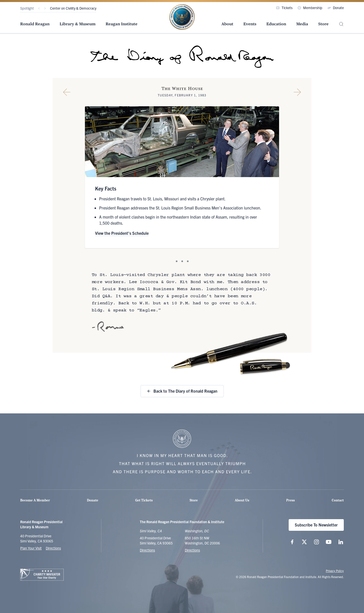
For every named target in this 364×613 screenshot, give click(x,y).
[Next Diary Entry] (297, 92)
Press (290, 500)
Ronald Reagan (35, 24)
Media (302, 24)
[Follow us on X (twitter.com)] (304, 542)
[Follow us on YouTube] (329, 542)
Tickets (284, 8)
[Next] (45, 8)
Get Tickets (144, 500)
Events (250, 24)
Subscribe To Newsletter (316, 525)
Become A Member (35, 500)
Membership (310, 8)
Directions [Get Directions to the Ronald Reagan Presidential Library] (147, 550)
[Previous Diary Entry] (67, 92)
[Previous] (39, 8)
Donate (336, 8)
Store (323, 24)
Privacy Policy (335, 571)
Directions (53, 548)
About (227, 24)
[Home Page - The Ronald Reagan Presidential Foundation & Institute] (182, 17)
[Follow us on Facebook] (292, 542)
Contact (338, 500)
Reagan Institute (122, 24)
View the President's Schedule (122, 233)
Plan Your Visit (31, 548)
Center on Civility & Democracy (73, 8)
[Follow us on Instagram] (316, 542)
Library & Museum (78, 24)
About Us (242, 500)
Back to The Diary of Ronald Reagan (182, 391)
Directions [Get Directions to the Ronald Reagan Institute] (192, 550)
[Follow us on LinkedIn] (341, 542)
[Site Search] (341, 24)
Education (276, 24)
